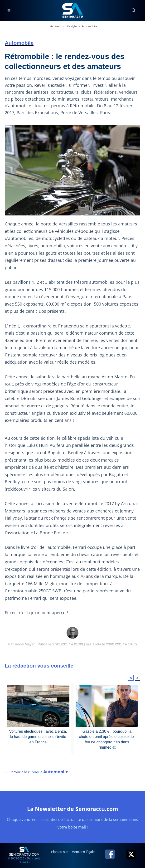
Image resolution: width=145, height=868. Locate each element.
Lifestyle (71, 26)
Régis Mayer (25, 644)
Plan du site (60, 852)
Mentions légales (85, 852)
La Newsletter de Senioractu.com (72, 809)
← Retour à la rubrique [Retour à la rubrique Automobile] (37, 772)
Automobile (89, 26)
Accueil (55, 26)
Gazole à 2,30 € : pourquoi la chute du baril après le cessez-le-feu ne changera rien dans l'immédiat (107, 739)
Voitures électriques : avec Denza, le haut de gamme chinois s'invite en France (38, 736)
